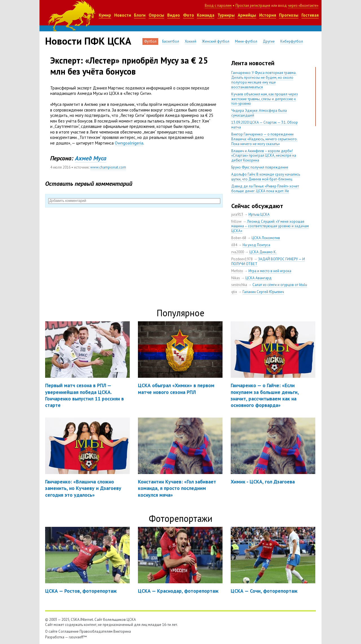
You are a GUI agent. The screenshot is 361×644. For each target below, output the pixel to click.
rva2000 (238, 252)
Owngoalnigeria (129, 143)
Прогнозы (289, 15)
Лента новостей (253, 63)
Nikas (236, 278)
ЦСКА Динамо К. (263, 252)
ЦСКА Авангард (258, 278)
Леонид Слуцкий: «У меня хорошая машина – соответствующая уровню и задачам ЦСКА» (270, 226)
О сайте (51, 631)
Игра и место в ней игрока (270, 271)
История (268, 15)
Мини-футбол (246, 41)
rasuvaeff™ (78, 637)
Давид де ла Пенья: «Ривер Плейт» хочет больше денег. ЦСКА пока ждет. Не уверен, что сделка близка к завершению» (266, 191)
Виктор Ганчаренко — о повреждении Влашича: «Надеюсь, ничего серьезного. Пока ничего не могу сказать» (264, 139)
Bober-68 (239, 238)
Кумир (105, 15)
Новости (123, 15)
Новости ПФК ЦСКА (88, 41)
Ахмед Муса (91, 158)
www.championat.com (108, 167)
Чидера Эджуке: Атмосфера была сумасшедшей (259, 113)
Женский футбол (216, 41)
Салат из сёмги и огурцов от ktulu (280, 285)
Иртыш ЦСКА (259, 214)
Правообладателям (96, 631)
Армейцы (247, 15)
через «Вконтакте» (303, 6)
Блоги (140, 15)
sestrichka (239, 285)
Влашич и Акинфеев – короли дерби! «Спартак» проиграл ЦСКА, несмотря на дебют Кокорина (264, 156)
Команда (206, 15)
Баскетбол (171, 41)
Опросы (156, 15)
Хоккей (191, 41)
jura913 (237, 214)
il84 (234, 245)
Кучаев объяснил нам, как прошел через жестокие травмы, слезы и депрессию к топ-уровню (265, 99)
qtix (234, 292)
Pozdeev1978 (242, 259)
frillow (236, 221)
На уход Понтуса (256, 245)
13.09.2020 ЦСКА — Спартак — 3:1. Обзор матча (265, 125)
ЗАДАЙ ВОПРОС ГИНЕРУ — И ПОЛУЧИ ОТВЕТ (268, 261)
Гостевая (310, 15)
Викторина (122, 631)
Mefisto (237, 271)
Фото (189, 15)
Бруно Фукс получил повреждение (260, 167)
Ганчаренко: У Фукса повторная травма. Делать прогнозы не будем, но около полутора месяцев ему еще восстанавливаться (264, 80)
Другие (269, 41)
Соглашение (69, 631)
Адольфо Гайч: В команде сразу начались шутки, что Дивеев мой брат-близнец (266, 177)
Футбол (150, 41)
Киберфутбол (292, 41)
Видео (174, 15)
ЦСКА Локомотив (266, 238)
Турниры (226, 15)
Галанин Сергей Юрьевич (263, 292)
